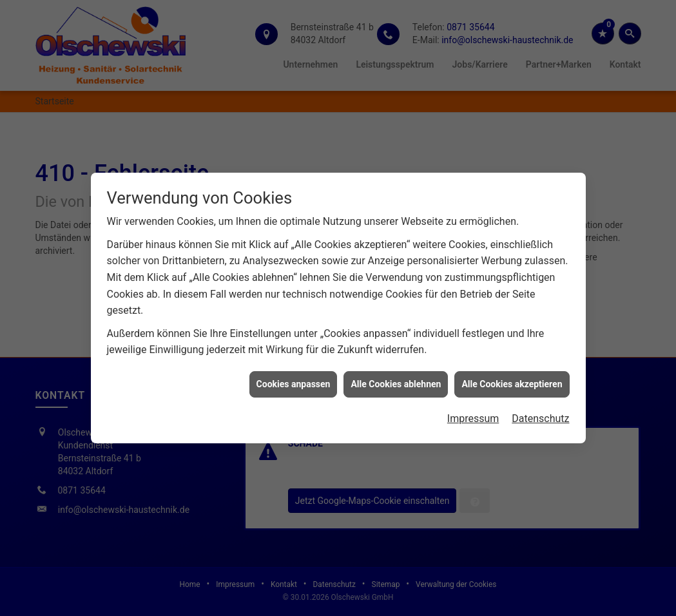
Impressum (473, 417)
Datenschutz (540, 417)
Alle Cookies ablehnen (396, 382)
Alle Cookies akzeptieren (512, 382)
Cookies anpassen (294, 382)
